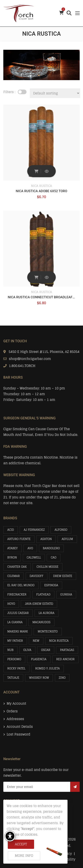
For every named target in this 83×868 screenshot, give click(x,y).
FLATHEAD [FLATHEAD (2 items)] (43, 594)
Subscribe (75, 787)
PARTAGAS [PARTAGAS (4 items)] (67, 650)
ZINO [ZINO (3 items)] (62, 678)
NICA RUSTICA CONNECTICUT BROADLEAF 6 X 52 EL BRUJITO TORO (41, 297)
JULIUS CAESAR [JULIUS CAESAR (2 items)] (18, 613)
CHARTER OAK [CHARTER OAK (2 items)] (17, 567)
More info (24, 856)
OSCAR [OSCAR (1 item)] (46, 650)
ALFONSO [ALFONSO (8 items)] (61, 530)
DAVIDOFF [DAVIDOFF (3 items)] (37, 576)
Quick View (47, 171)
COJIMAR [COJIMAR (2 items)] (14, 576)
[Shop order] (55, 93)
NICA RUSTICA (41, 186)
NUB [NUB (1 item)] (10, 650)
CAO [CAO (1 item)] (53, 557)
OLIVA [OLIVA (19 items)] (27, 650)
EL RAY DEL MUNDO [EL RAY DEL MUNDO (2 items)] (21, 585)
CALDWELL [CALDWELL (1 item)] (34, 557)
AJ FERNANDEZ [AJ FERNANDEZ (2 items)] (34, 530)
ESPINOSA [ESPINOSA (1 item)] (51, 585)
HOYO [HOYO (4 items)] (11, 604)
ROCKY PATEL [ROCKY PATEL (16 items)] (16, 668)
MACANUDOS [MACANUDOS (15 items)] (41, 622)
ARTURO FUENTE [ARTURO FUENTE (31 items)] (19, 539)
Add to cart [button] (36, 171)
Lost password (18, 734)
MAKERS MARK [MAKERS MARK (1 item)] (18, 631)
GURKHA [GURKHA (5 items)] (66, 594)
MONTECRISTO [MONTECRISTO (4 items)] (48, 631)
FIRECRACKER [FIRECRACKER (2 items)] (17, 594)
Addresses (15, 719)
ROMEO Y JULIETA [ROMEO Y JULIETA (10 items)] (47, 668)
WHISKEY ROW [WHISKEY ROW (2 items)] (39, 678)
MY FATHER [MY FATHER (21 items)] (15, 641)
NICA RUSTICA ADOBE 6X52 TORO (41, 191)
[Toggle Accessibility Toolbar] (10, 836)
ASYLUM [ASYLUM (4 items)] (67, 539)
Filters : (9, 92)
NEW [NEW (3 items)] (36, 641)
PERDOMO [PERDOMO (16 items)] (14, 659)
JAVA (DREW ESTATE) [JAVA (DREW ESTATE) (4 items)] (39, 604)
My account (16, 704)
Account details (20, 727)
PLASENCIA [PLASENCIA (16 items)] (39, 659)
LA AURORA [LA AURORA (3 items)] (46, 613)
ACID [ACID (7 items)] (11, 530)
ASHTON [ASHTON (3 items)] (46, 539)
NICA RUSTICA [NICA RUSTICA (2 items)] (59, 641)
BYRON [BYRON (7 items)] (12, 557)
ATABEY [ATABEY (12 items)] (13, 548)
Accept (21, 844)
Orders (12, 711)
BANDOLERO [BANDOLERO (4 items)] (51, 548)
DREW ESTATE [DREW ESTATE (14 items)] (63, 576)
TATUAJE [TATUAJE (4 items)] (13, 678)
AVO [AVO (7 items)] (30, 548)
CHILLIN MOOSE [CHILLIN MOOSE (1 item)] (47, 567)
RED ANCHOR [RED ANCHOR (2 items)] (65, 659)
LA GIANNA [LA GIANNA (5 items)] (15, 622)
